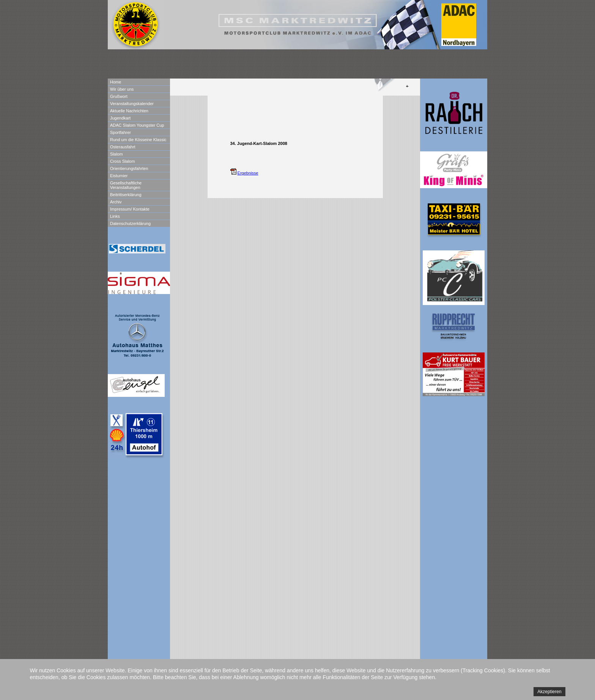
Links (115, 216)
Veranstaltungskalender (132, 104)
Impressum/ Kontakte (130, 209)
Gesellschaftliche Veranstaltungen (126, 185)
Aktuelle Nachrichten (129, 111)
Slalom (116, 154)
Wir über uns (122, 89)
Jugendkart (120, 118)
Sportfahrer (120, 132)
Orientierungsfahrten (129, 168)
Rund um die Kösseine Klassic (138, 140)
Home (116, 82)
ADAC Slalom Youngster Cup (137, 125)
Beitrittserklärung (126, 195)
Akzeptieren (549, 692)
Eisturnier (119, 176)
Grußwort (119, 96)
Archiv (116, 202)
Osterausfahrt (123, 147)
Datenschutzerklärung (130, 223)
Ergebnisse (248, 173)
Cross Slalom (122, 161)
